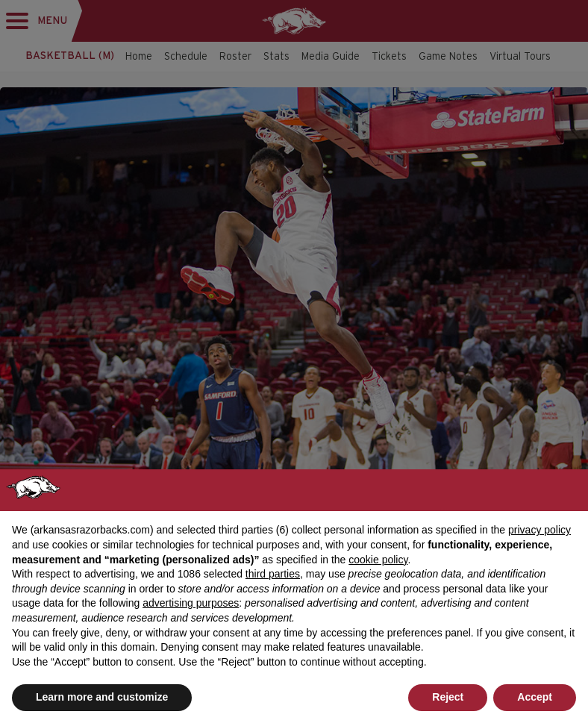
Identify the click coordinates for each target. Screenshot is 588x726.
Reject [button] (448, 697)
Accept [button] (535, 697)
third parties (273, 574)
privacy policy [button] (539, 530)
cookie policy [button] (378, 560)
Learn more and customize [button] (102, 697)
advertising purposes (191, 603)
